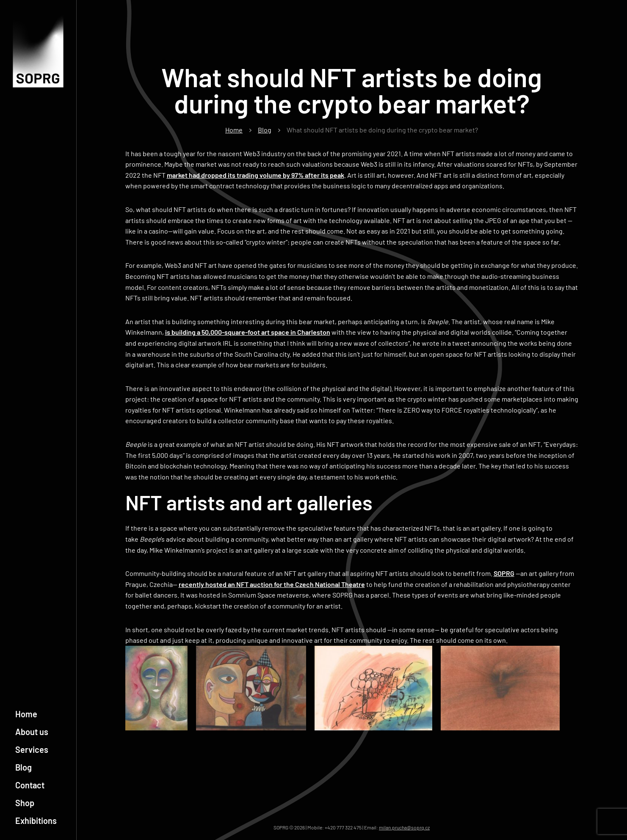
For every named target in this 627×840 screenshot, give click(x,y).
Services (32, 749)
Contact (30, 785)
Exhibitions (36, 821)
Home (26, 714)
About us (32, 732)
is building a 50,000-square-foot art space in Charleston (248, 332)
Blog (23, 767)
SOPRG (504, 573)
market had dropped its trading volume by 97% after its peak (255, 175)
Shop (25, 803)
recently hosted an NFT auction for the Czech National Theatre (272, 584)
